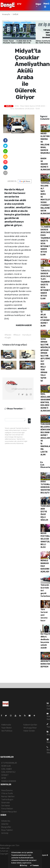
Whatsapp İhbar (30, 728)
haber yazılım (6, 862)
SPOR (4, 778)
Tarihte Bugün (7, 800)
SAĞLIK (15, 14)
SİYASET (5, 775)
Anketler (5, 824)
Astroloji (5, 833)
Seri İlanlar (6, 806)
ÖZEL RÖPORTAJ (8, 772)
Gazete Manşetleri (9, 812)
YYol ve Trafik (7, 794)
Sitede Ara (6, 821)
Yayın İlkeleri (6, 728)
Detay (24, 865)
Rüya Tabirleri (7, 830)
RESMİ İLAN (6, 766)
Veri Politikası (7, 731)
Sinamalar (6, 803)
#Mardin (8, 335)
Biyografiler (6, 827)
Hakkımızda (6, 725)
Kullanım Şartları (30, 725)
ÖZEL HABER (7, 769)
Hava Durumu (7, 790)
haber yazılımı (6, 857)
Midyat (8, 260)
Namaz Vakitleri (8, 797)
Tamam (34, 865)
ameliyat (22, 308)
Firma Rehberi (7, 809)
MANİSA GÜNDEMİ (9, 781)
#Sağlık (8, 338)
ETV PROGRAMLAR (24, 5)
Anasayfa (6, 14)
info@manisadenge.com (22, 389)
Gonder (30, 421)
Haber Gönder (29, 731)
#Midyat (17, 335)
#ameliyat (27, 335)
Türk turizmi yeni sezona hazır (44, 615)
